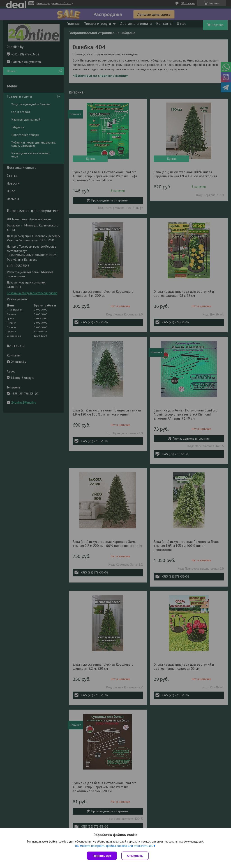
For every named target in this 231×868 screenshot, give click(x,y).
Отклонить (135, 856)
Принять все (102, 856)
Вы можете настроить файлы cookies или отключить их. (114, 846)
